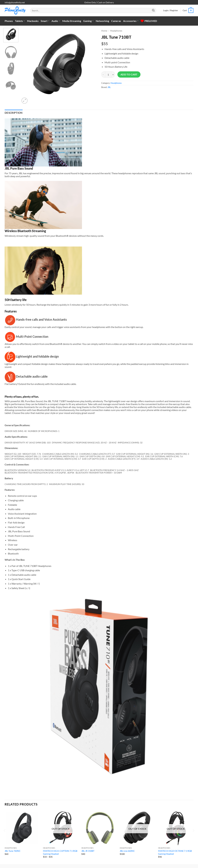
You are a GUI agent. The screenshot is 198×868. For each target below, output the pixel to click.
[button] (171, 10)
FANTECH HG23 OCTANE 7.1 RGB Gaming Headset (175, 852)
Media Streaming (72, 21)
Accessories (131, 21)
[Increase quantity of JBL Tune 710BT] (113, 74)
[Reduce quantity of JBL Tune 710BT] (103, 74)
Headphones (116, 31)
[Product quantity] (108, 74)
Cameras (116, 21)
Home (104, 31)
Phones (9, 21)
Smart (45, 21)
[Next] (8, 786)
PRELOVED (149, 21)
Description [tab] (14, 113)
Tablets (20, 21)
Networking (102, 21)
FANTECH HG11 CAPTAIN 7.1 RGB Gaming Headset (60, 852)
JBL (109, 87)
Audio (56, 21)
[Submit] (153, 11)
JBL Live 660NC (127, 851)
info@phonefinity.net (15, 2)
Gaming (88, 21)
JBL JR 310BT (88, 851)
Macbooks (33, 21)
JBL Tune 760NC (13, 851)
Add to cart (129, 74)
